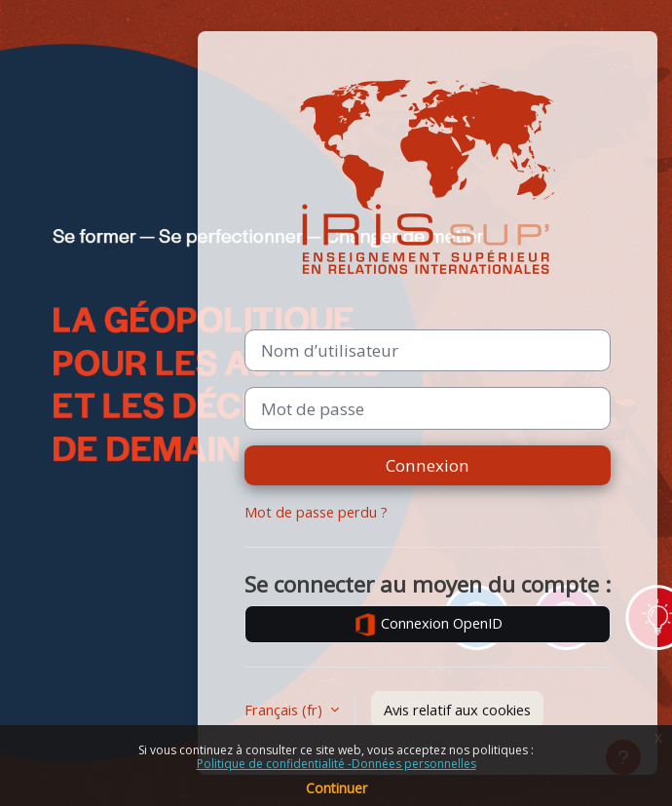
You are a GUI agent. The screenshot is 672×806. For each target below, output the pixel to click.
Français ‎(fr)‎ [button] (285, 710)
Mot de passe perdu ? (316, 512)
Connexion (428, 465)
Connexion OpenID (428, 625)
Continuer (336, 788)
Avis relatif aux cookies (457, 710)
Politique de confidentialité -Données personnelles (336, 764)
